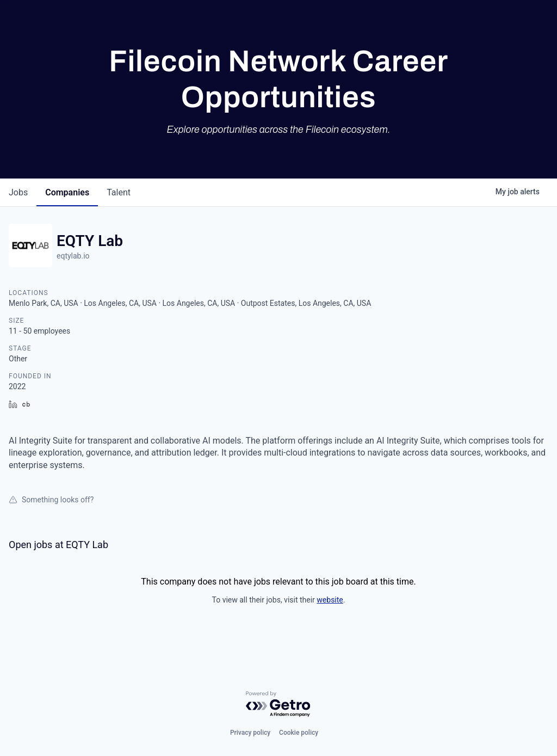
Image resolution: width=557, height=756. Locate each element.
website (330, 600)
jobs (18, 192)
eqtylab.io (73, 256)
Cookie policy (299, 733)
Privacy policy (250, 733)
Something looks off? (51, 500)
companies (67, 192)
